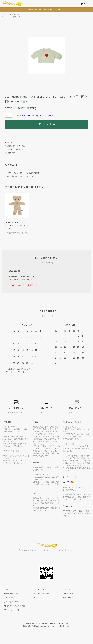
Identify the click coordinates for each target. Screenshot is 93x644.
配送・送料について (10, 594)
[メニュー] (89, 4)
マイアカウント (67, 590)
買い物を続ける (11, 153)
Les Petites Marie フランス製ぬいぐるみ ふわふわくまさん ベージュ (17, 226)
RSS (34, 598)
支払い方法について (10, 602)
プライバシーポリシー (11, 610)
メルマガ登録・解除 (39, 594)
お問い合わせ (66, 598)
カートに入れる (47, 124)
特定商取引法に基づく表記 (15, 146)
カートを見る (66, 594)
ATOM (39, 598)
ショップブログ (38, 590)
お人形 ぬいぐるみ (17, 15)
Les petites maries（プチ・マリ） (13, 17)
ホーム (5, 15)
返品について (10, 143)
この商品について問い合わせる (17, 150)
